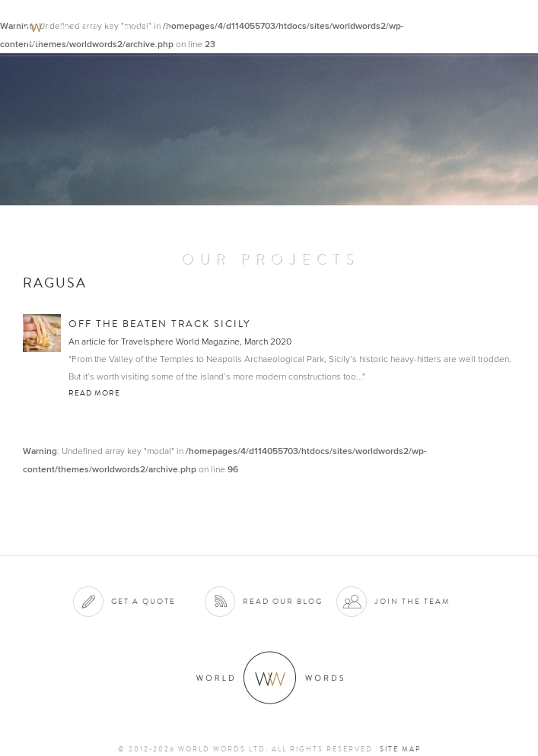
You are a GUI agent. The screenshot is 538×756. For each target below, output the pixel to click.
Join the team (412, 601)
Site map (400, 749)
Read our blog (283, 601)
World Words (97, 27)
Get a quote (143, 601)
